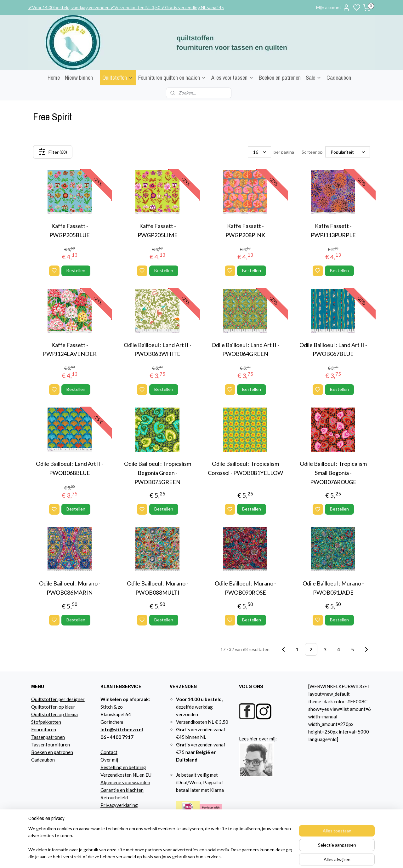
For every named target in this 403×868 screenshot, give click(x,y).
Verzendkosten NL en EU (126, 775)
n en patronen (59, 752)
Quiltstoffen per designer (58, 699)
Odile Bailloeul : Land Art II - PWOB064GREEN (245, 349)
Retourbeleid (114, 797)
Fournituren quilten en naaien (172, 78)
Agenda (108, 813)
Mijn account (333, 8)
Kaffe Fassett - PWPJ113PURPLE (333, 230)
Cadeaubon (339, 78)
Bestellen (76, 270)
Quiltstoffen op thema (54, 714)
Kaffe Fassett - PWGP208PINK (245, 230)
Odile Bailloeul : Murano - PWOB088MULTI (158, 588)
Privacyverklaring (119, 805)
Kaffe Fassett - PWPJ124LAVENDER (70, 349)
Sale (314, 78)
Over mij (109, 760)
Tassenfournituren (51, 745)
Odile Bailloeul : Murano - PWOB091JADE (333, 588)
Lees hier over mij (257, 739)
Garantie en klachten (122, 790)
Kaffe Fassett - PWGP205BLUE (70, 230)
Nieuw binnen (79, 78)
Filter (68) (53, 152)
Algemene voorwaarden (125, 782)
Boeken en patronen (280, 78)
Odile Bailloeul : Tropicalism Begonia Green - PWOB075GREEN (158, 473)
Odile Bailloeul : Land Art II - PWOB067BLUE (333, 349)
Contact (109, 752)
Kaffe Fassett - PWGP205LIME (158, 230)
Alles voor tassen (233, 78)
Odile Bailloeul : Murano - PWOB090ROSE (245, 588)
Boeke (38, 752)
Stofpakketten (46, 722)
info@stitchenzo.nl (122, 729)
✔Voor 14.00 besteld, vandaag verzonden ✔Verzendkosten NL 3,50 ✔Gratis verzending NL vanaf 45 (126, 7)
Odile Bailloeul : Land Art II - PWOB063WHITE (158, 349)
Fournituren (44, 729)
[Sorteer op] (348, 152)
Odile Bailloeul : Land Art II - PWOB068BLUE (70, 468)
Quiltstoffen (118, 78)
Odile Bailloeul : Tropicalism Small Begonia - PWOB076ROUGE (333, 473)
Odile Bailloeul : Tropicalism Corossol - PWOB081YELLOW (245, 468)
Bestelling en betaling (123, 767)
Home (54, 78)
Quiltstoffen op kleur (53, 707)
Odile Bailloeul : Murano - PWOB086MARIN (70, 588)
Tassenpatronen (48, 737)
